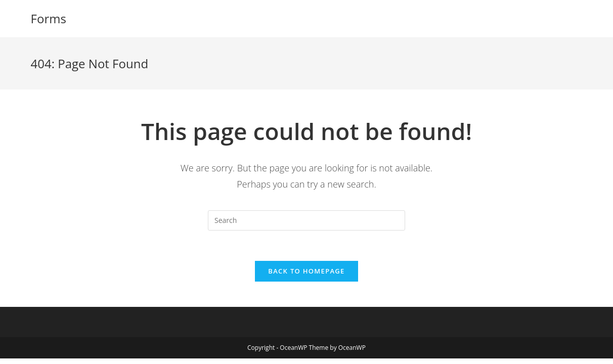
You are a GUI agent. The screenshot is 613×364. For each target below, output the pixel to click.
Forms (49, 18)
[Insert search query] (306, 220)
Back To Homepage (306, 271)
